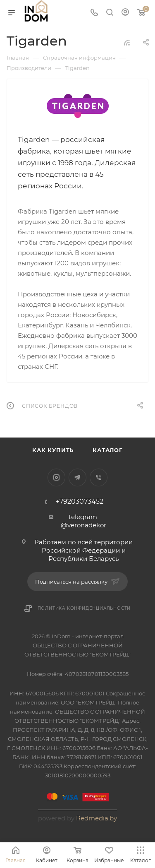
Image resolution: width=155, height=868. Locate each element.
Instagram (56, 477)
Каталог (108, 450)
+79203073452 (80, 502)
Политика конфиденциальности (84, 608)
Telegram (77, 477)
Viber (99, 477)
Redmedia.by (97, 818)
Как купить (53, 450)
